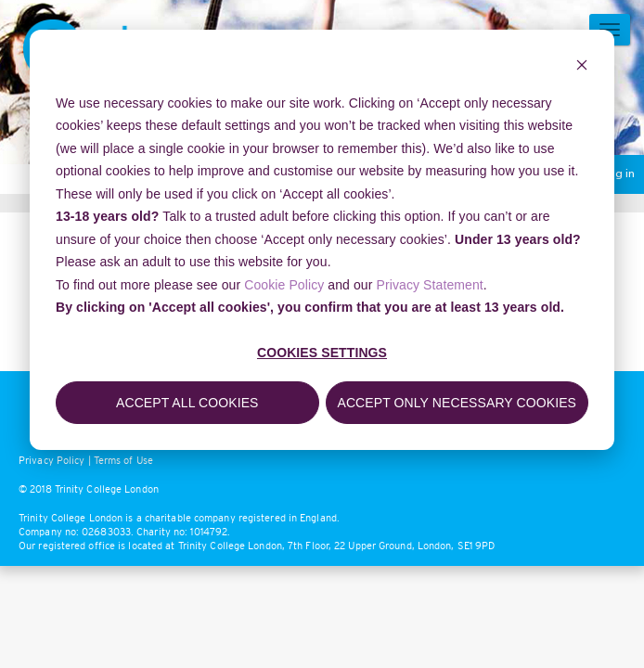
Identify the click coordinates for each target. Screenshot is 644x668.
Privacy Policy (52, 460)
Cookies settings (322, 353)
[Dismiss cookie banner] (582, 67)
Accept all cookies (187, 403)
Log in (618, 174)
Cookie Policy (284, 285)
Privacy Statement (430, 285)
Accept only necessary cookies (457, 403)
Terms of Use (123, 460)
